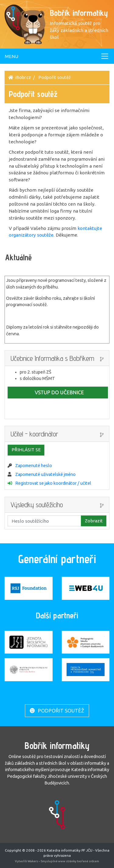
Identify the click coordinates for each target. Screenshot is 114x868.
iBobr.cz (23, 77)
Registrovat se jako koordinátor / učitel (53, 483)
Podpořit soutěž (57, 711)
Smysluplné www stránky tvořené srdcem (70, 861)
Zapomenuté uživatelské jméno (45, 474)
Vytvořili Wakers (27, 861)
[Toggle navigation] (57, 56)
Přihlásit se (26, 450)
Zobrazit (94, 521)
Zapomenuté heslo (34, 466)
